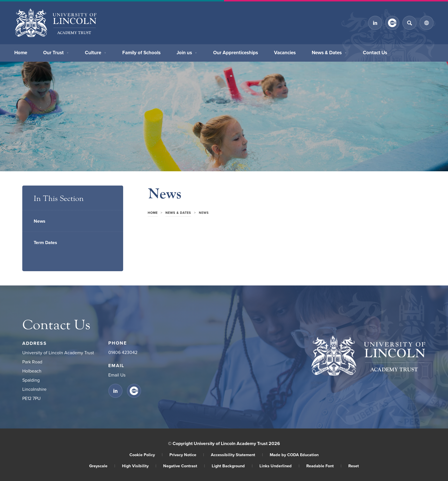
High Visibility (139, 466)
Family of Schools (141, 52)
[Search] (409, 23)
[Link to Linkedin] (375, 23)
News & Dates (329, 52)
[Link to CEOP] (392, 23)
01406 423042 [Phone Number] (123, 352)
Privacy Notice (187, 455)
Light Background (232, 466)
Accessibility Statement (237, 455)
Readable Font (324, 466)
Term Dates (45, 242)
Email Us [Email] (117, 375)
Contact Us (375, 52)
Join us (187, 52)
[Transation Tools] (427, 23)
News (40, 221)
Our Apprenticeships (236, 52)
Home (21, 52)
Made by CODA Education (294, 455)
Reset (354, 466)
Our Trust (56, 52)
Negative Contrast (184, 466)
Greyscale (102, 466)
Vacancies (285, 52)
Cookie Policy (146, 455)
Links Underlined (279, 466)
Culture (96, 52)
